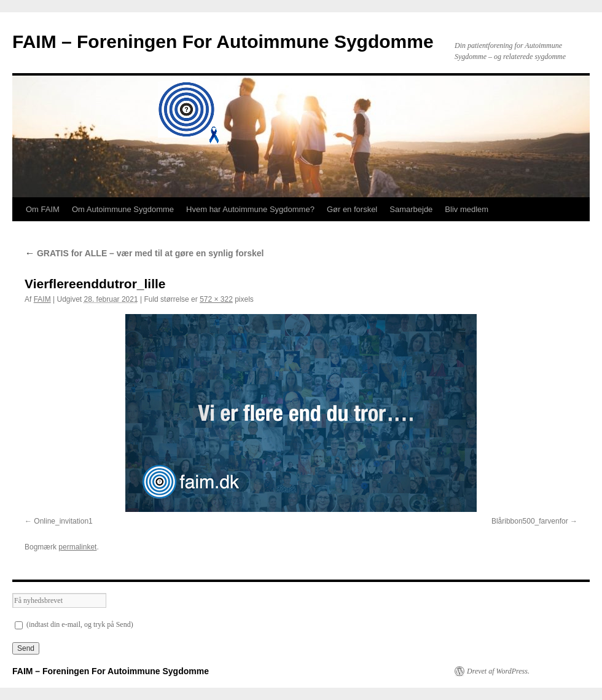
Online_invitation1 (63, 521)
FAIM (42, 299)
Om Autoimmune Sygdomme (123, 209)
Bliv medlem (467, 209)
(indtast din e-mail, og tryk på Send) (74, 624)
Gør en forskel (352, 209)
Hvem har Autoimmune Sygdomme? (250, 209)
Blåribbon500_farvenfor (530, 521)
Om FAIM (43, 209)
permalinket (77, 547)
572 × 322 (216, 299)
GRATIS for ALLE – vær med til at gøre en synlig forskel (144, 253)
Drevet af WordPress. (498, 671)
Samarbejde (411, 209)
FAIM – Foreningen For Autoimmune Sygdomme (223, 41)
